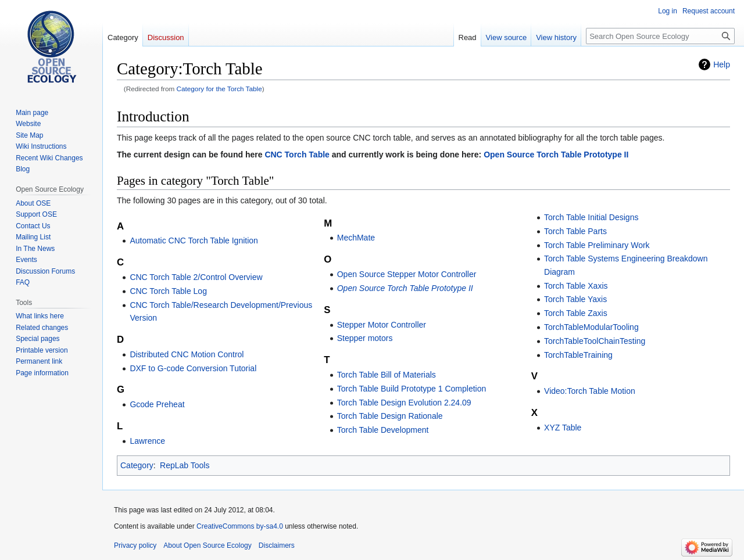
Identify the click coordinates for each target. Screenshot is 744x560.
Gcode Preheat (157, 404)
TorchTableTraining (578, 355)
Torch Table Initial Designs (591, 217)
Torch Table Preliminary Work (597, 245)
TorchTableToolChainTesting (595, 341)
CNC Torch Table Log (168, 291)
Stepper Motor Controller (382, 325)
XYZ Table (563, 428)
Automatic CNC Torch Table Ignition (194, 240)
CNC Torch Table (297, 155)
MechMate (356, 238)
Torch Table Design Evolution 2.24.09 (404, 403)
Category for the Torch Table (219, 89)
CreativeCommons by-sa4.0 (240, 526)
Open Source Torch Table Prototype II (556, 155)
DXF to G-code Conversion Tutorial (193, 368)
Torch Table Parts (575, 231)
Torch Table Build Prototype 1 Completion (412, 389)
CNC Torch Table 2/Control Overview (196, 277)
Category (137, 465)
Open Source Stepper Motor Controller (407, 274)
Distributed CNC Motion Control (187, 354)
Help (722, 64)
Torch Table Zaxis (576, 313)
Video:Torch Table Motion (590, 391)
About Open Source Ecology (207, 545)
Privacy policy (135, 545)
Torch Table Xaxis (576, 286)
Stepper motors (365, 338)
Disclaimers (277, 545)
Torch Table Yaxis (575, 299)
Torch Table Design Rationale (390, 416)
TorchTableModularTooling (591, 327)
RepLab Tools (185, 465)
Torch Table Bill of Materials (387, 375)
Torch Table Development (383, 430)
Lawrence (147, 441)
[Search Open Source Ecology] (660, 36)
